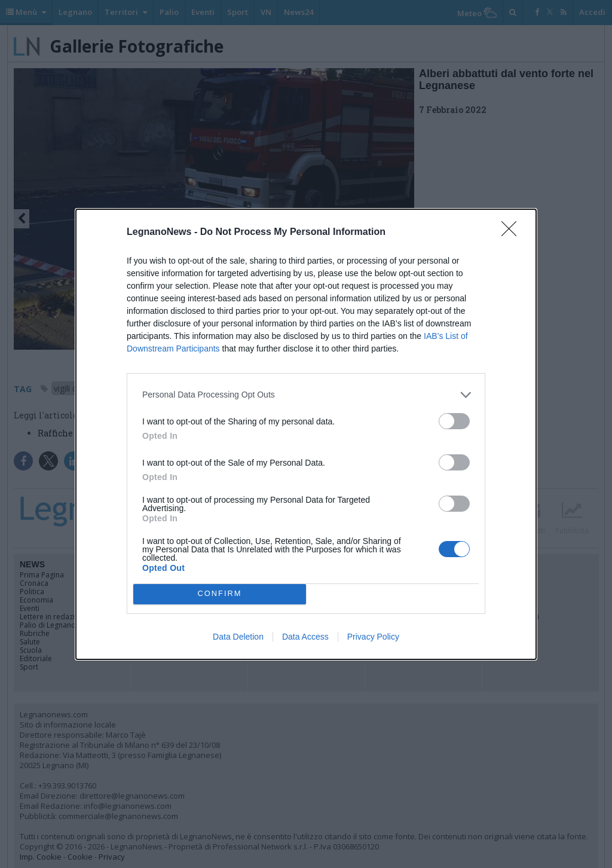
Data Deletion (238, 637)
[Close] (513, 233)
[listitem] (306, 395)
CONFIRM (220, 593)
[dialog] (306, 434)
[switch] (454, 421)
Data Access (305, 637)
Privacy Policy (373, 637)
